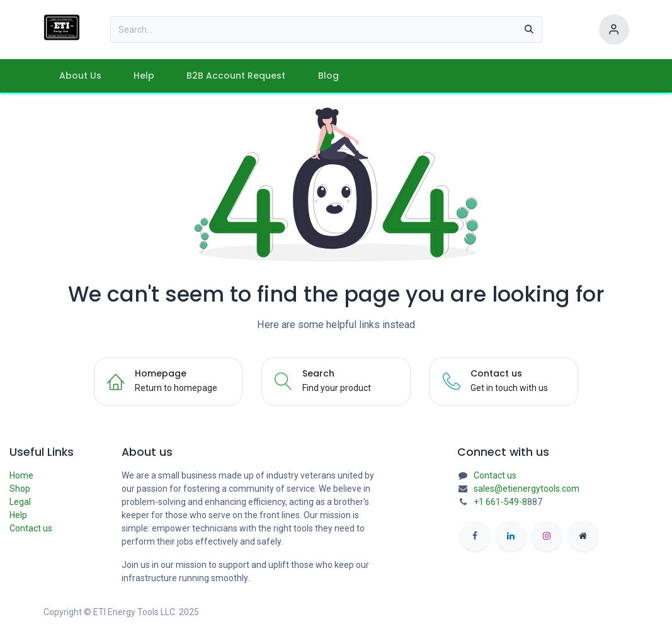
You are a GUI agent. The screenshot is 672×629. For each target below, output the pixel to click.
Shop (20, 489)
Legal (20, 502)
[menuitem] (81, 76)
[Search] (529, 30)
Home (21, 475)
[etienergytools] (583, 536)
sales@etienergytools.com (527, 489)
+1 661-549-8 (500, 502)
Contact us (31, 528)
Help (18, 515)
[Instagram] (547, 536)
